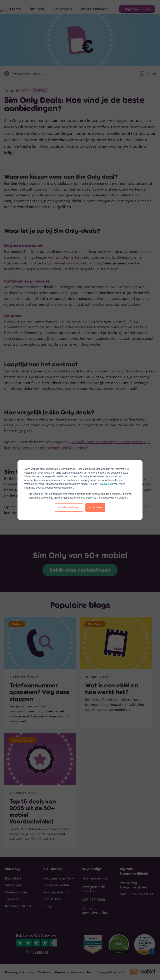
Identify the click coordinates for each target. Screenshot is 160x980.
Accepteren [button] (95, 507)
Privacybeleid (105, 484)
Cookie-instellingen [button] (69, 507)
